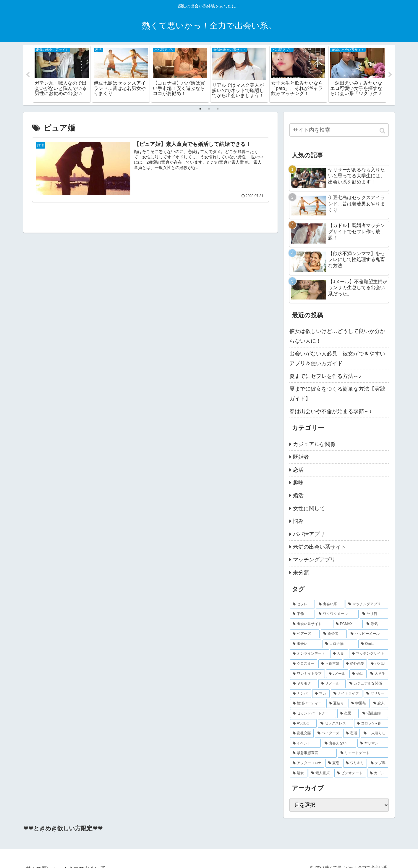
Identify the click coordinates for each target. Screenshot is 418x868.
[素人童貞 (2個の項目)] (321, 773)
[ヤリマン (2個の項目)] (373, 744)
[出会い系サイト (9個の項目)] (311, 624)
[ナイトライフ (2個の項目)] (347, 694)
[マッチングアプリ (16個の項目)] (367, 604)
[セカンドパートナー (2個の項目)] (313, 714)
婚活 (298, 496)
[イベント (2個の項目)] (305, 744)
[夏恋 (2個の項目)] (334, 764)
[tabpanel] (62, 74)
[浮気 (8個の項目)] (376, 624)
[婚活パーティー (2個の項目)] (308, 704)
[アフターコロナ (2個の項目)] (307, 764)
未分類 (301, 573)
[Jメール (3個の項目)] (337, 674)
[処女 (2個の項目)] (299, 773)
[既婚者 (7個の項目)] (334, 634)
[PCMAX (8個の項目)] (348, 624)
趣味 (298, 483)
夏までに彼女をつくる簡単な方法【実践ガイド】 (337, 394)
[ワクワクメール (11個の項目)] (337, 614)
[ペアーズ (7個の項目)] (305, 634)
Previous (28, 75)
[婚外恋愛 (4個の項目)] (355, 664)
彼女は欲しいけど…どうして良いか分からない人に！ (337, 336)
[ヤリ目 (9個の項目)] (374, 614)
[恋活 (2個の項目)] (351, 734)
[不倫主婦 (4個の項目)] (330, 664)
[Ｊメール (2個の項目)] (332, 684)
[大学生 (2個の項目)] (378, 674)
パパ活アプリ (309, 534)
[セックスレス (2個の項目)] (335, 724)
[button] (383, 131)
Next (390, 75)
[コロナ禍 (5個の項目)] (340, 644)
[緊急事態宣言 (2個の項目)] (313, 753)
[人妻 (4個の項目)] (339, 654)
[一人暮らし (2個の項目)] (375, 734)
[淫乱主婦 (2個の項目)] (374, 714)
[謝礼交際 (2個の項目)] (302, 734)
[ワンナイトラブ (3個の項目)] (307, 674)
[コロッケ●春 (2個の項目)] (371, 724)
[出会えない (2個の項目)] (339, 744)
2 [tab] (209, 109)
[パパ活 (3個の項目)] (378, 664)
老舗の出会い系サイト (320, 547)
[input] (339, 130)
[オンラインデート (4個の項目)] (310, 654)
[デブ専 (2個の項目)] (378, 764)
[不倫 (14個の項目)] (302, 614)
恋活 (298, 470)
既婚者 (301, 457)
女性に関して (309, 509)
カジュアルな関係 (314, 445)
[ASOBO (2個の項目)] (303, 724)
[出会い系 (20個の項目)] (330, 604)
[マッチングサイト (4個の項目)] (369, 654)
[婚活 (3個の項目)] (358, 674)
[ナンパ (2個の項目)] (300, 694)
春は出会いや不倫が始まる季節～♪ (331, 412)
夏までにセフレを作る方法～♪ (325, 376)
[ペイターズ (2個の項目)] (328, 734)
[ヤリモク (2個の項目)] (304, 684)
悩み (298, 521)
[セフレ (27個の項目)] (302, 604)
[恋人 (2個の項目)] (379, 704)
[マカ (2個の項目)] (321, 694)
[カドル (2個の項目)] (378, 773)
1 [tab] (200, 109)
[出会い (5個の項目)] (306, 644)
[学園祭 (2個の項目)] (359, 704)
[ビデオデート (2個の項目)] (350, 773)
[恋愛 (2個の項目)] (348, 714)
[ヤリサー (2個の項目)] (376, 694)
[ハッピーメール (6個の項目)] (368, 634)
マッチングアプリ (314, 560)
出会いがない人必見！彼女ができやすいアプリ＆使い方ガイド (337, 359)
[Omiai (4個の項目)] (373, 644)
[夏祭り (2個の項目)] (337, 704)
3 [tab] (218, 109)
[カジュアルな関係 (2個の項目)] (367, 684)
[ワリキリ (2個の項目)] (355, 764)
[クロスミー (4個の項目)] (304, 664)
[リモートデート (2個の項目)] (363, 753)
